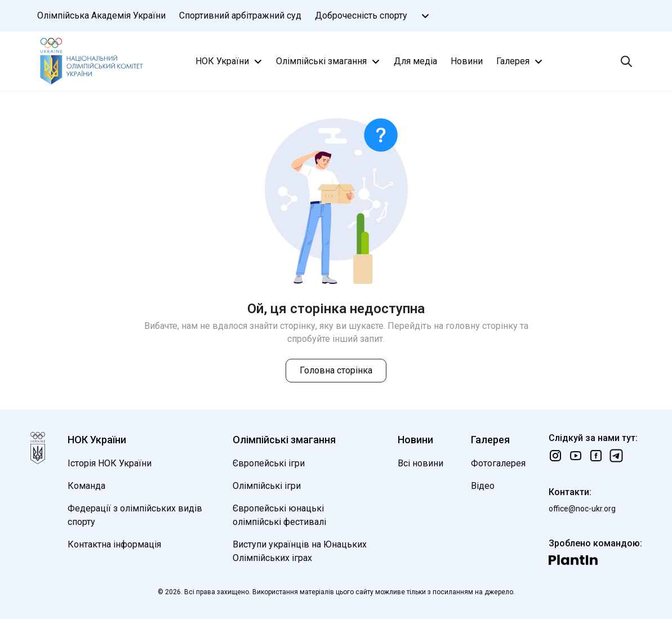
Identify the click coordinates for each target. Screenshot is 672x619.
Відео (483, 486)
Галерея (521, 61)
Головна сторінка (336, 370)
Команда (86, 486)
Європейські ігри (269, 463)
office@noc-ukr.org (582, 509)
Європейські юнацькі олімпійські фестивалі (279, 515)
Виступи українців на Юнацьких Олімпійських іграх (300, 551)
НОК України (230, 61)
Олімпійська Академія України (101, 15)
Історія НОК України (110, 463)
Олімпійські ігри (267, 486)
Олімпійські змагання (329, 61)
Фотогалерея (498, 463)
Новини (467, 61)
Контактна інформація (114, 544)
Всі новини (420, 463)
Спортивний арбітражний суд (240, 15)
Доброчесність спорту (361, 15)
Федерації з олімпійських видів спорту (135, 515)
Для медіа (415, 61)
